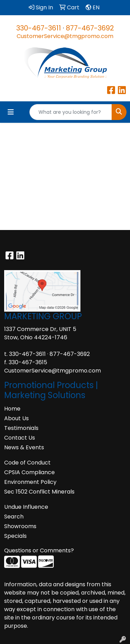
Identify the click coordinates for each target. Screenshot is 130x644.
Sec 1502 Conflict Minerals (39, 492)
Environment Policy (30, 482)
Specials (15, 536)
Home (12, 409)
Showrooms (20, 526)
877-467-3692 (90, 28)
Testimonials (21, 428)
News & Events (24, 447)
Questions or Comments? (39, 550)
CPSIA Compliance (29, 472)
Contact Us (20, 438)
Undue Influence (26, 507)
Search (14, 517)
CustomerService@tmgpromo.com (65, 36)
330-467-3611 (39, 28)
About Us (16, 418)
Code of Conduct (27, 463)
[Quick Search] (71, 112)
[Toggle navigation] (11, 112)
